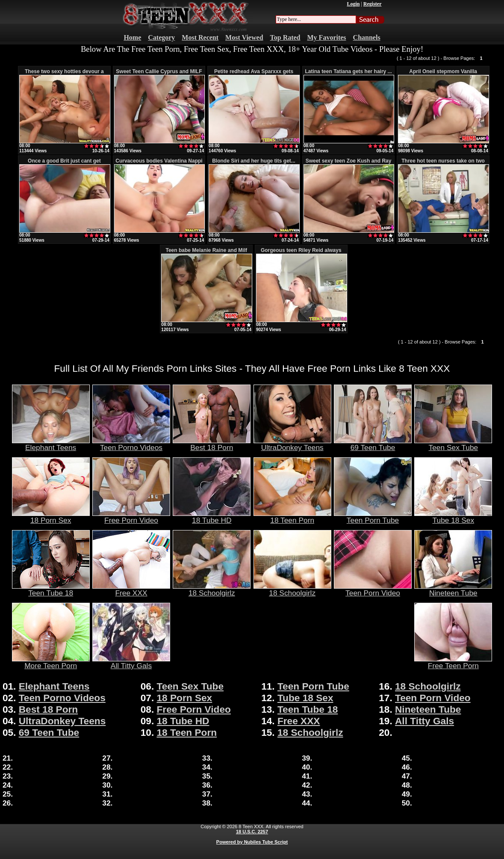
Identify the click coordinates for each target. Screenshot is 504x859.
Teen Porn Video (373, 589)
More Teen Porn (51, 662)
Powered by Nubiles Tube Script (252, 842)
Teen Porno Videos (131, 444)
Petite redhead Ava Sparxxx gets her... (254, 74)
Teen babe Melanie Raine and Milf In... (206, 253)
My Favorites (327, 37)
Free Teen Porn (453, 662)
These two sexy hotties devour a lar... (64, 74)
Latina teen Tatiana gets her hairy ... (348, 71)
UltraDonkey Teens (292, 444)
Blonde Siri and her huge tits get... (254, 161)
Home (132, 37)
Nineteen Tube (453, 589)
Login (353, 4)
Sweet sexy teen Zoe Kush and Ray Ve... (349, 164)
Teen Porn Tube (373, 517)
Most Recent (200, 37)
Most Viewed (244, 37)
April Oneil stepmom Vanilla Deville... (443, 74)
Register (373, 4)
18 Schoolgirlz (212, 589)
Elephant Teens (51, 444)
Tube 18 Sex (453, 517)
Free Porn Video (131, 517)
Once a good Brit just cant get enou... (64, 164)
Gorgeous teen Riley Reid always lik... (301, 253)
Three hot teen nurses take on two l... (443, 164)
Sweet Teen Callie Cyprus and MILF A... (159, 74)
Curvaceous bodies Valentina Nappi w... (159, 164)
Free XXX (131, 589)
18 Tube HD (212, 517)
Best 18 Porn (212, 444)
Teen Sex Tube (453, 444)
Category (161, 37)
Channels (367, 37)
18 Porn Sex (51, 517)
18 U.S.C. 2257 (252, 832)
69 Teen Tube (373, 444)
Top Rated (285, 37)
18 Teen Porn (292, 517)
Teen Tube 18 (51, 589)
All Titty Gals (131, 662)
